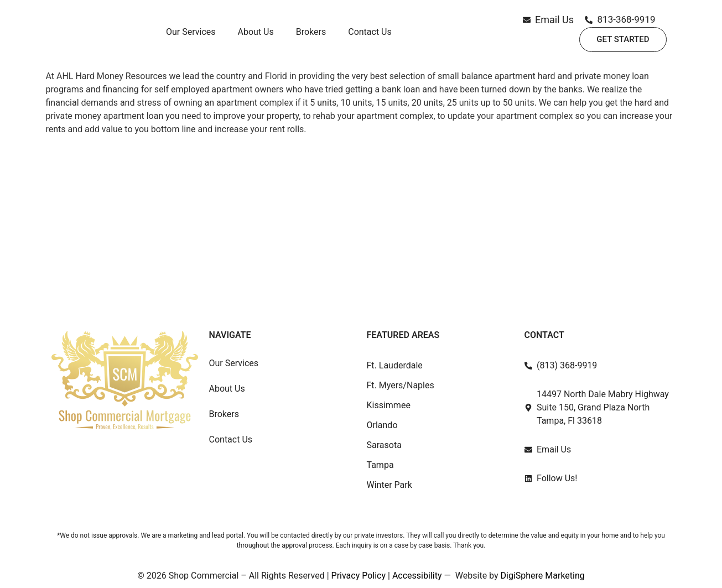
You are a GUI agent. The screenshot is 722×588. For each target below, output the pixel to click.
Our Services (191, 36)
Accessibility (417, 576)
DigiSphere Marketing (543, 576)
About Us (256, 36)
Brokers (311, 36)
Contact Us (370, 36)
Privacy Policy (359, 576)
